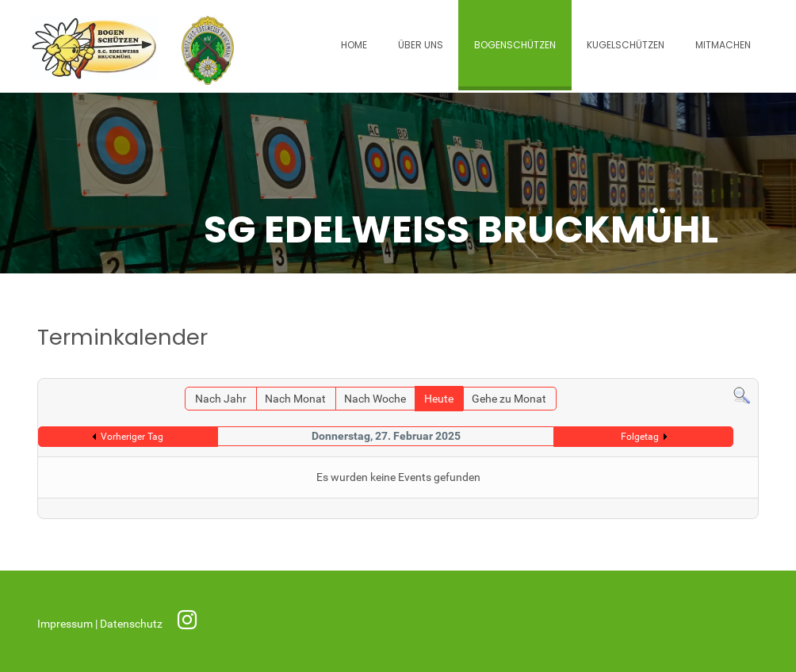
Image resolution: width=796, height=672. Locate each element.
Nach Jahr (221, 399)
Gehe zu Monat (509, 399)
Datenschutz (132, 624)
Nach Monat (295, 399)
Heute (439, 399)
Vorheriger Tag (132, 437)
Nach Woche (375, 399)
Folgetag (640, 437)
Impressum (66, 624)
